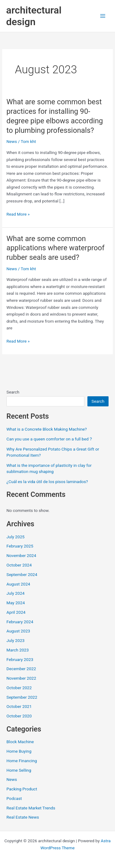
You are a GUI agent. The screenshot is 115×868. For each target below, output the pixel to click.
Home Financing (22, 761)
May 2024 (16, 603)
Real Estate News (23, 817)
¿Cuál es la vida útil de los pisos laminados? (47, 482)
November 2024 (21, 555)
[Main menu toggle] (103, 16)
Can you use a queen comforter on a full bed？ (50, 439)
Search (13, 392)
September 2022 (22, 697)
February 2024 (20, 622)
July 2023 (15, 640)
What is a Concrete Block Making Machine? (47, 429)
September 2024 (22, 574)
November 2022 (21, 678)
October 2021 (19, 706)
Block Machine (20, 742)
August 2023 (18, 631)
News (12, 141)
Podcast (14, 798)
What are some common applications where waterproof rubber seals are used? (56, 248)
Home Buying (19, 751)
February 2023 (20, 659)
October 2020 (19, 716)
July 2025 (15, 537)
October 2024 (19, 565)
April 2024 (16, 612)
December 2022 (21, 669)
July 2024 (15, 593)
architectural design (34, 16)
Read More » (18, 214)
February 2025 (20, 546)
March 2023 (18, 650)
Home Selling (19, 770)
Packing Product (22, 789)
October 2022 (19, 688)
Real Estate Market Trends (31, 808)
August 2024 (18, 584)
